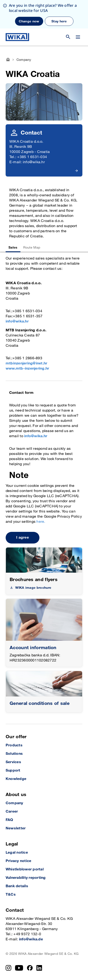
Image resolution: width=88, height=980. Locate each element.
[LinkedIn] (39, 968)
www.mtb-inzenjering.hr (27, 369)
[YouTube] (19, 968)
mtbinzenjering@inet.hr (26, 363)
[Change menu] (78, 37)
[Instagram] (8, 968)
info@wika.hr (17, 321)
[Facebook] (30, 968)
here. (41, 522)
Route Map (32, 248)
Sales (13, 248)
